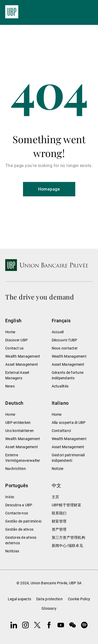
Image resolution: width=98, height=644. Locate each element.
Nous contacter (65, 348)
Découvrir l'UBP (65, 340)
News (10, 386)
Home (10, 332)
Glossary (49, 608)
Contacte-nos (17, 513)
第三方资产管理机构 (68, 537)
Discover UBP (16, 340)
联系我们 (59, 513)
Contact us (15, 348)
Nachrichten (16, 469)
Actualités (60, 386)
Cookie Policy (79, 599)
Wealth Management (23, 356)
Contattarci (61, 431)
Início (10, 497)
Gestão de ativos (19, 529)
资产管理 (59, 529)
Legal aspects (19, 599)
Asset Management (22, 364)
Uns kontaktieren (19, 431)
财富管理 (59, 521)
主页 (56, 497)
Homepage (49, 189)
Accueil (58, 332)
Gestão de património (23, 521)
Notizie (58, 469)
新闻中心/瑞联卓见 (67, 546)
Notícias (12, 551)
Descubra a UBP (19, 505)
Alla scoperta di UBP (69, 423)
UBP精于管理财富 (67, 505)
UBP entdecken (18, 423)
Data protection (50, 599)
